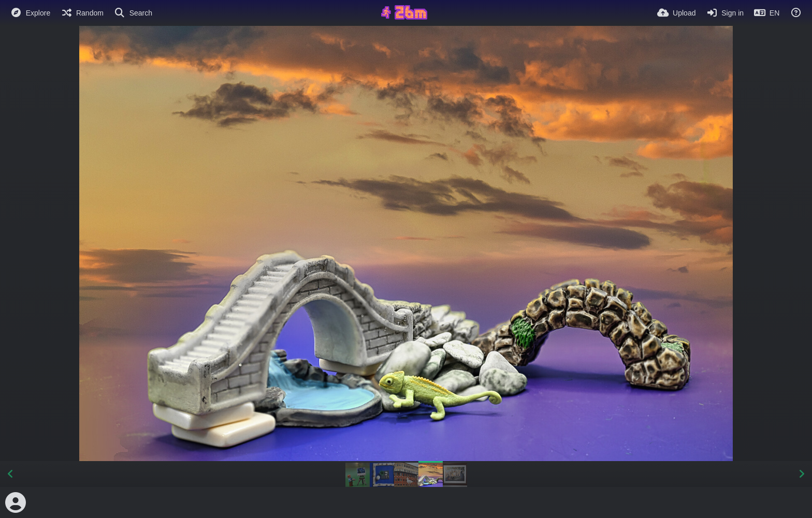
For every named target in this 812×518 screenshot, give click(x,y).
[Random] (82, 13)
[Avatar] (16, 502)
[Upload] (676, 13)
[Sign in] (725, 13)
